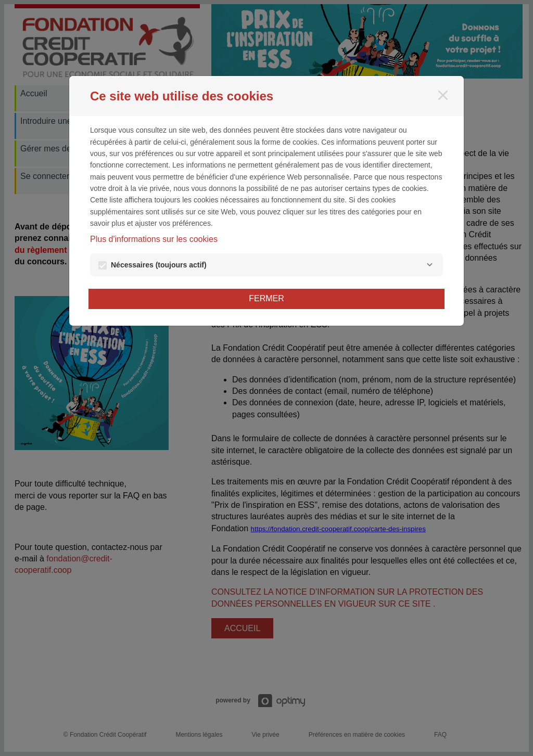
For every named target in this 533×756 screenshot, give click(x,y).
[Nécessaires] (429, 265)
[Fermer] (443, 95)
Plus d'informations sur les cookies (154, 239)
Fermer (266, 298)
